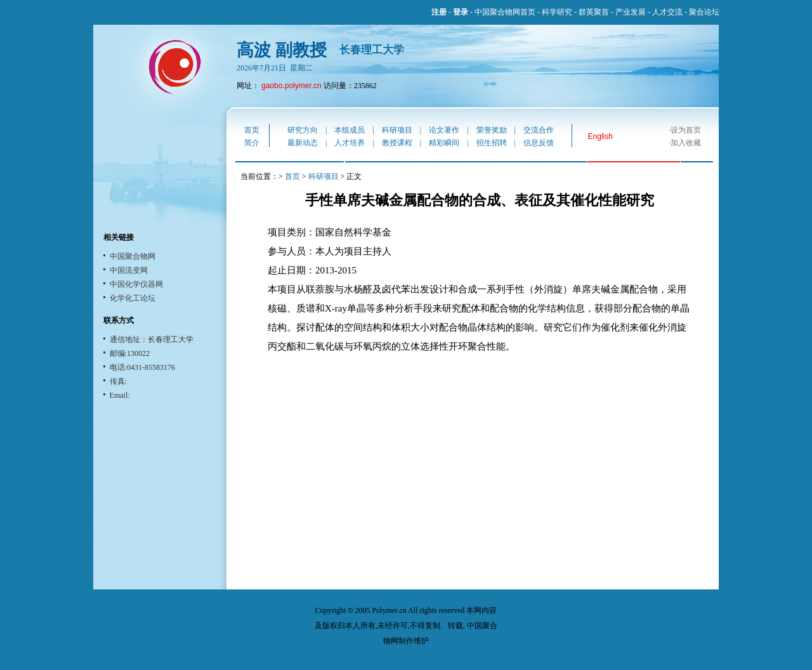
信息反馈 (539, 143)
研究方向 (303, 130)
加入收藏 (686, 143)
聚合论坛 (704, 12)
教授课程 (397, 143)
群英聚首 (594, 12)
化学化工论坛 (133, 298)
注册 (439, 12)
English (600, 136)
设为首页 (686, 130)
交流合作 (539, 130)
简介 (252, 143)
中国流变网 (129, 270)
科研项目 (397, 130)
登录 (461, 12)
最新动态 (303, 143)
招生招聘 (492, 143)
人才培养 (350, 143)
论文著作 (444, 130)
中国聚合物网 (133, 256)
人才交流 (667, 12)
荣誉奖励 (492, 130)
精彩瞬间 (444, 143)
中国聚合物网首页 (505, 12)
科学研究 (557, 12)
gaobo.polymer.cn (291, 86)
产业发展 (631, 12)
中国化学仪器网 (136, 284)
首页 (252, 130)
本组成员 (350, 130)
